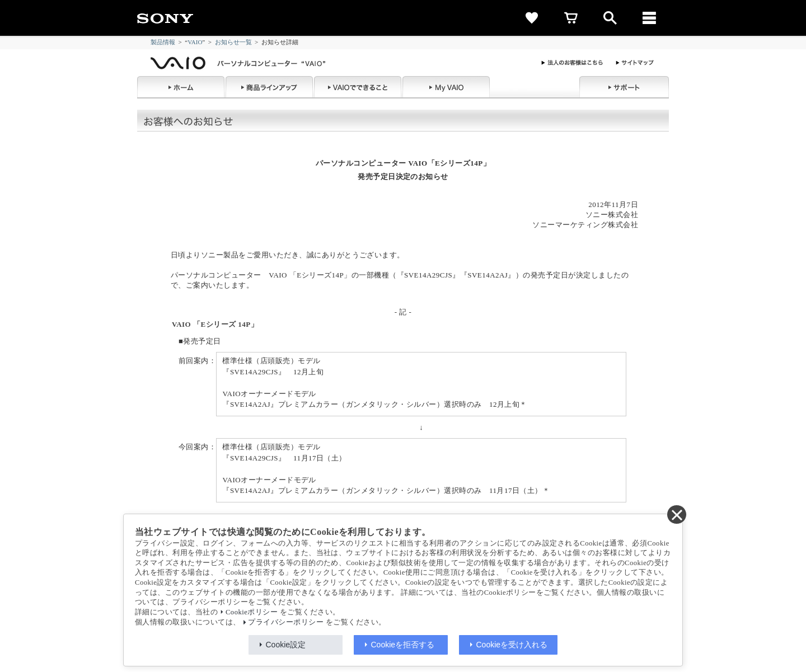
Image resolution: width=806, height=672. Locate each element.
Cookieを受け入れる (512, 645)
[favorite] (532, 18)
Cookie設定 (286, 645)
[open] (610, 18)
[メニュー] (649, 18)
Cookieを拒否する (403, 645)
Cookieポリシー (252, 612)
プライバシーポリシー (286, 622)
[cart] (571, 18)
